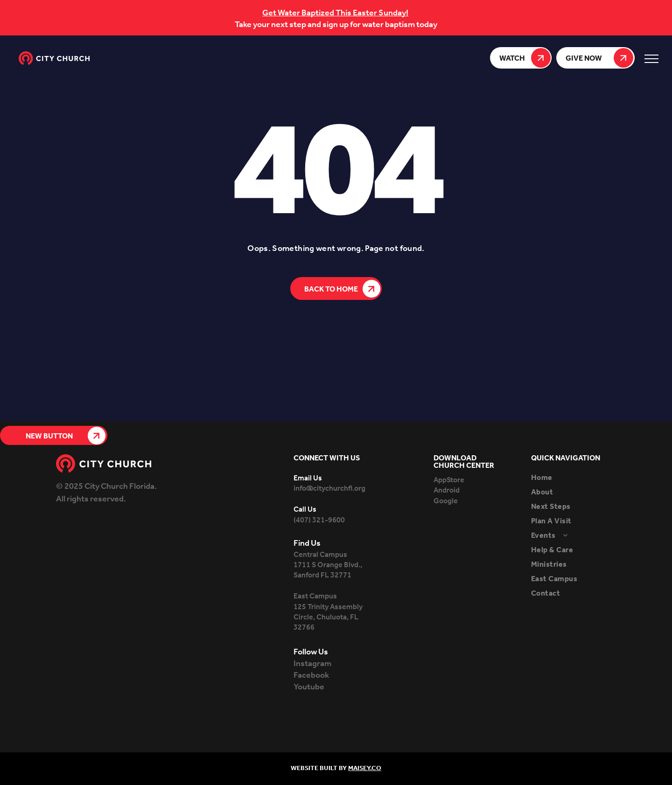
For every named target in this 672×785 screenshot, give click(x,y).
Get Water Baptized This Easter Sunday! (335, 13)
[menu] (651, 59)
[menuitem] (574, 478)
